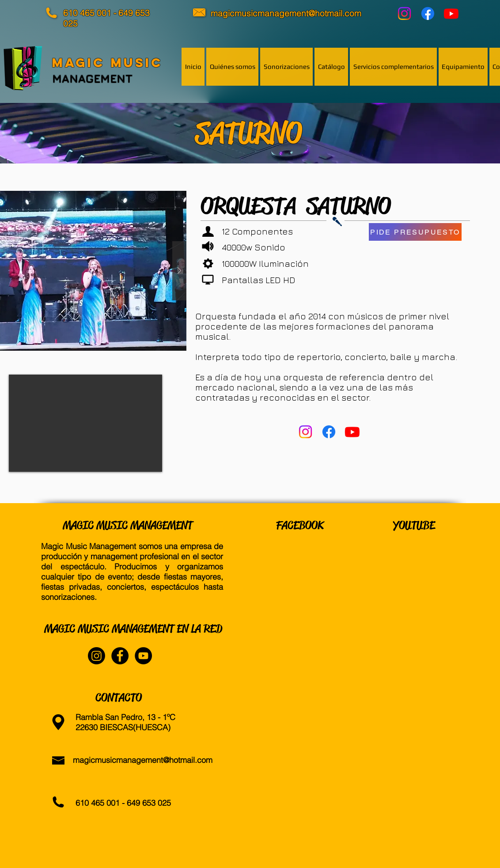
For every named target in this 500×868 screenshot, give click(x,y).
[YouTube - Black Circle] (143, 656)
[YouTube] (451, 13)
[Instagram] (404, 13)
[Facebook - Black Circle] (120, 656)
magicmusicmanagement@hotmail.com (143, 760)
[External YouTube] (85, 423)
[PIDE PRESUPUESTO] (415, 232)
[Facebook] (428, 13)
